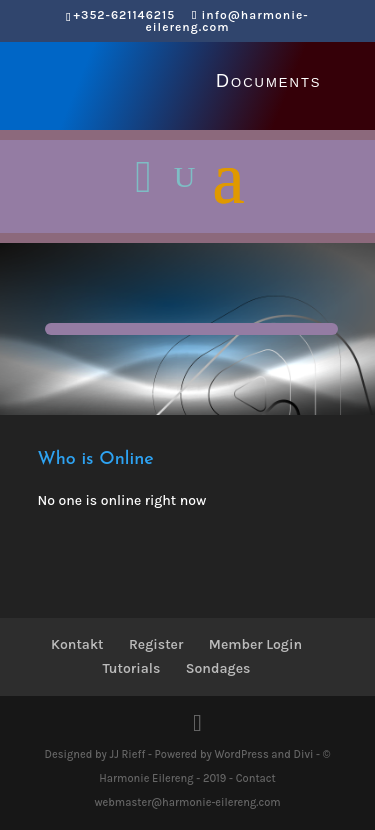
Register (156, 644)
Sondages (218, 668)
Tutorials (132, 668)
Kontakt (77, 644)
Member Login (255, 644)
